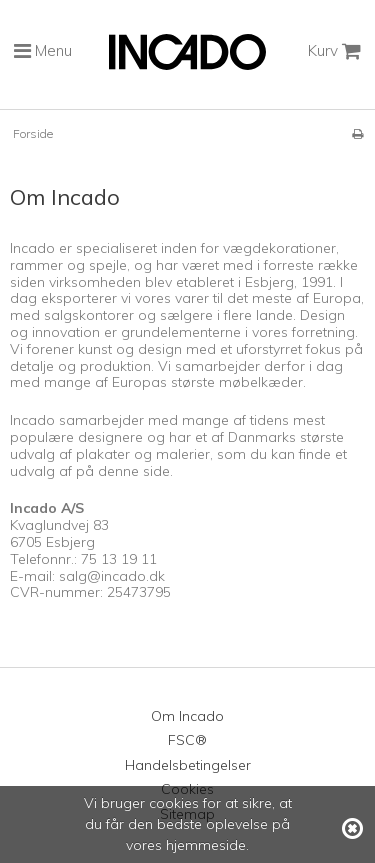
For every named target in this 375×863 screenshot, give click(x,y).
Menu (43, 51)
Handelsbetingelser (188, 765)
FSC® (187, 740)
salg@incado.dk (112, 576)
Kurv (334, 51)
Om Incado (187, 716)
